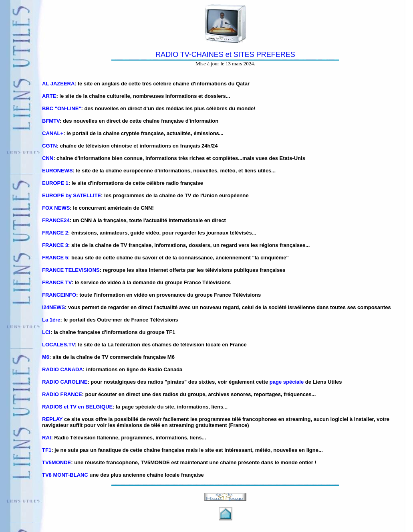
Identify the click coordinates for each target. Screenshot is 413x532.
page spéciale (287, 382)
